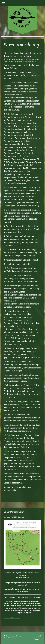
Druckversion (9, 636)
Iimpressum (7, 618)
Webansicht (38, 639)
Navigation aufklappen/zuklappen (22, 3)
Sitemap (18, 636)
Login (40, 636)
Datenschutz (16, 618)
